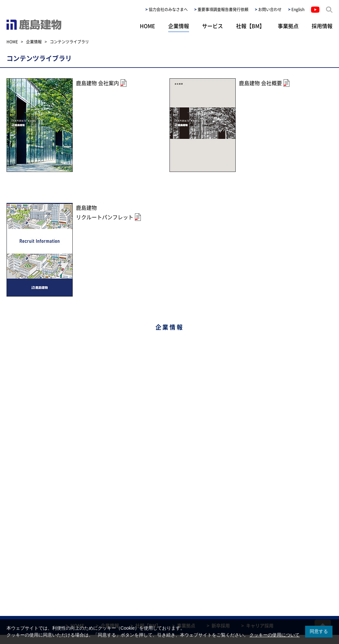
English (298, 9)
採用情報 (322, 26)
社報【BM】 (250, 26)
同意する (319, 631)
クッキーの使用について (274, 635)
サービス (213, 26)
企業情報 (179, 26)
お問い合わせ (270, 9)
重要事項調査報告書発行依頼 (223, 9)
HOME (147, 26)
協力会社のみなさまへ (168, 9)
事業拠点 (288, 26)
